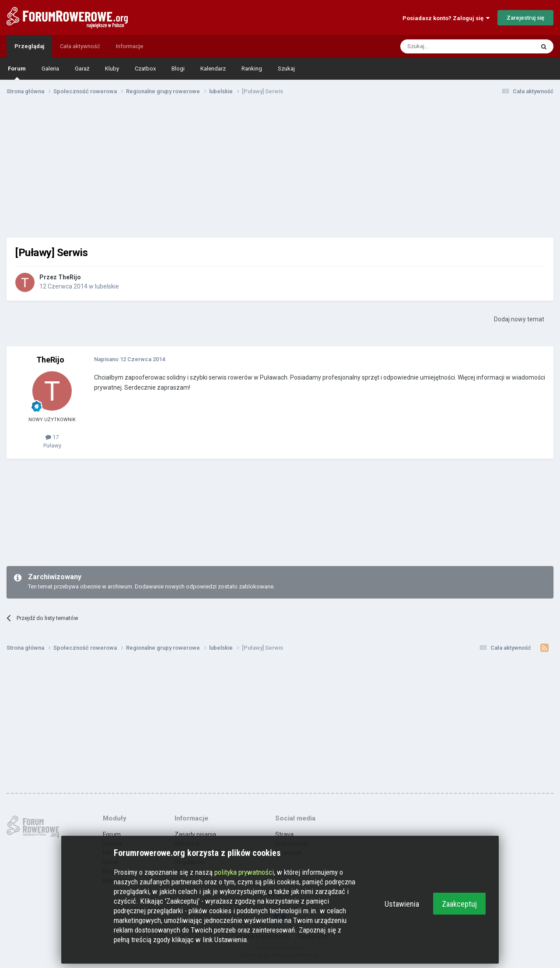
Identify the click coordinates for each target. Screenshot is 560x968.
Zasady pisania (195, 834)
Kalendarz (213, 69)
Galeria (50, 69)
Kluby (112, 69)
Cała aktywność (80, 46)
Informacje (129, 46)
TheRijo (70, 277)
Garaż (82, 69)
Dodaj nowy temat (519, 319)
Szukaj (286, 69)
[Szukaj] (446, 46)
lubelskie (107, 286)
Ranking (252, 69)
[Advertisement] (280, 170)
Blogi (178, 69)
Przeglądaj (29, 46)
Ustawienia (402, 904)
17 (52, 437)
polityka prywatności (244, 872)
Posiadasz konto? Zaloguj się (446, 18)
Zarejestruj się (525, 18)
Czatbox (145, 69)
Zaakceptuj (459, 904)
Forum (17, 72)
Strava (284, 834)
